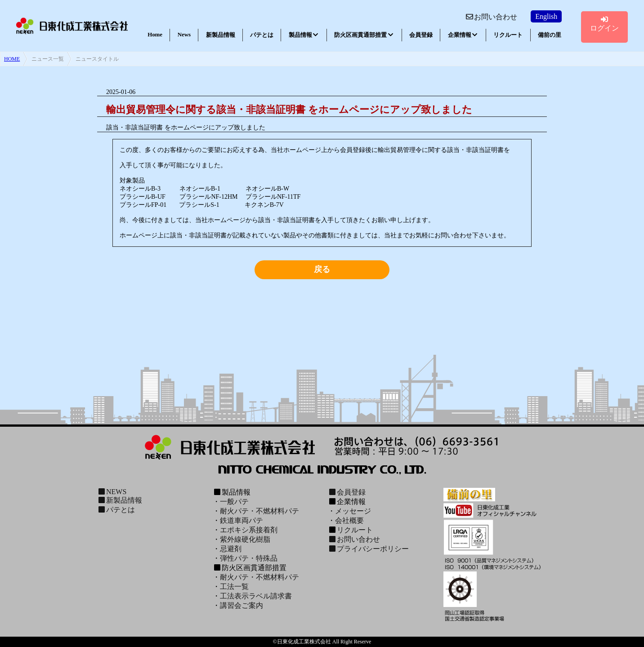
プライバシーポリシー (368, 549)
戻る (322, 269)
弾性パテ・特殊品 (249, 558)
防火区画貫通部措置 (364, 35)
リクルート (508, 35)
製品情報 (304, 35)
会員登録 (421, 35)
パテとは (262, 35)
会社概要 (349, 520)
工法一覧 (234, 587)
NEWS (112, 492)
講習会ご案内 (241, 605)
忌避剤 (231, 549)
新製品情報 (221, 35)
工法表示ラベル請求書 (256, 596)
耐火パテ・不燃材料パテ (259, 511)
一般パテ (234, 502)
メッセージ (353, 511)
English (546, 16)
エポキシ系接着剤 (249, 530)
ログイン (604, 24)
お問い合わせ (491, 17)
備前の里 (550, 35)
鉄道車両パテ (241, 520)
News (184, 35)
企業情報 (463, 35)
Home (155, 35)
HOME (12, 59)
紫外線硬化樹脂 (245, 539)
